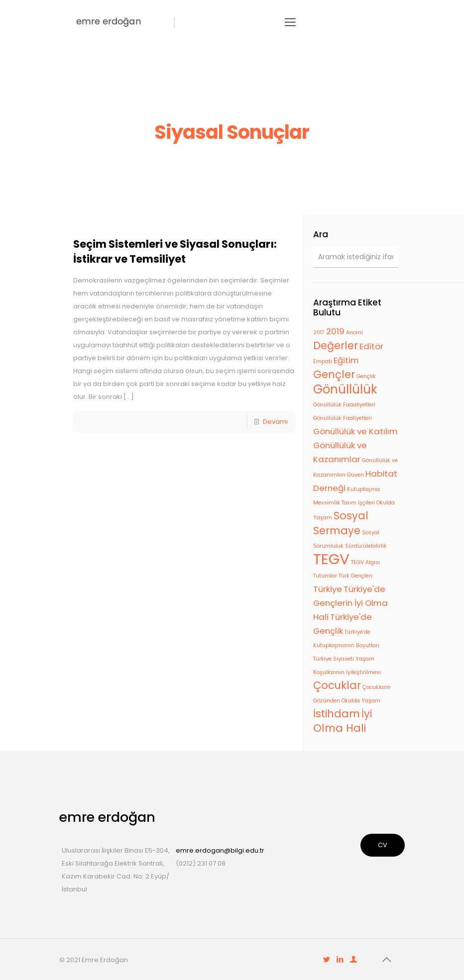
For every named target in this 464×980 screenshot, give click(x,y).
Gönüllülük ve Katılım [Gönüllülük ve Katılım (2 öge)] (355, 431)
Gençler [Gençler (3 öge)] (334, 374)
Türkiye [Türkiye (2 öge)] (328, 589)
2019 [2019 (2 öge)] (335, 331)
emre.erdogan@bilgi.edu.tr (220, 850)
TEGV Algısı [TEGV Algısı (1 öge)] (365, 562)
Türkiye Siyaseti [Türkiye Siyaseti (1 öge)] (334, 659)
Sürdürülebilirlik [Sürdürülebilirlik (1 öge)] (366, 546)
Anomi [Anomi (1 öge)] (354, 333)
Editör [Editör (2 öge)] (371, 346)
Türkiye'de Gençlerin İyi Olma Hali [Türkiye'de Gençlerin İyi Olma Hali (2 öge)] (350, 603)
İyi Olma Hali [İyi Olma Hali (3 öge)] (343, 721)
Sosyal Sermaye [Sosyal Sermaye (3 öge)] (341, 523)
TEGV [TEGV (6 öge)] (331, 559)
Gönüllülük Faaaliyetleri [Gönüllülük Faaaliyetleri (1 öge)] (344, 405)
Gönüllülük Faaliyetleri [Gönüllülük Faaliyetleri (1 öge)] (343, 418)
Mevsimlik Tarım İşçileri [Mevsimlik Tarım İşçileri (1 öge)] (344, 503)
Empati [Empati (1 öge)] (323, 361)
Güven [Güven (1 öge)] (355, 475)
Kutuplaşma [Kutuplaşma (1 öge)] (363, 489)
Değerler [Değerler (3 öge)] (336, 345)
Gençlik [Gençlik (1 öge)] (366, 376)
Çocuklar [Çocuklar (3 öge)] (337, 685)
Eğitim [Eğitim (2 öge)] (346, 360)
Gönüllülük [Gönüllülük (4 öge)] (345, 389)
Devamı (275, 422)
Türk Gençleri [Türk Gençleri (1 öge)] (355, 576)
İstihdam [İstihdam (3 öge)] (337, 714)
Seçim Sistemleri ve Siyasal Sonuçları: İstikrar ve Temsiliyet (175, 251)
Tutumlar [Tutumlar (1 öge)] (325, 576)
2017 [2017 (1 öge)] (319, 333)
